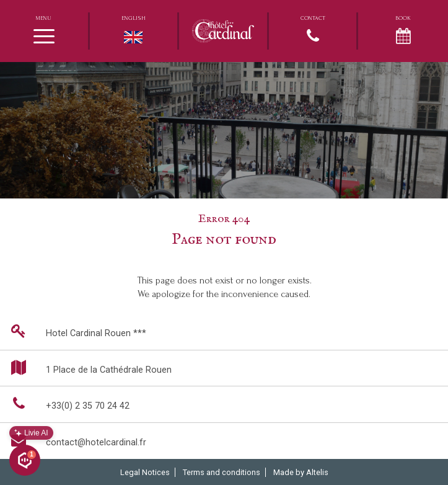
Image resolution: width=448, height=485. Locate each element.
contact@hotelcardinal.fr (76, 440)
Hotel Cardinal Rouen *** (76, 331)
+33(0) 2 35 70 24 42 (68, 403)
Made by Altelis (301, 472)
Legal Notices (145, 472)
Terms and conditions (222, 472)
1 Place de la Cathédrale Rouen (89, 367)
